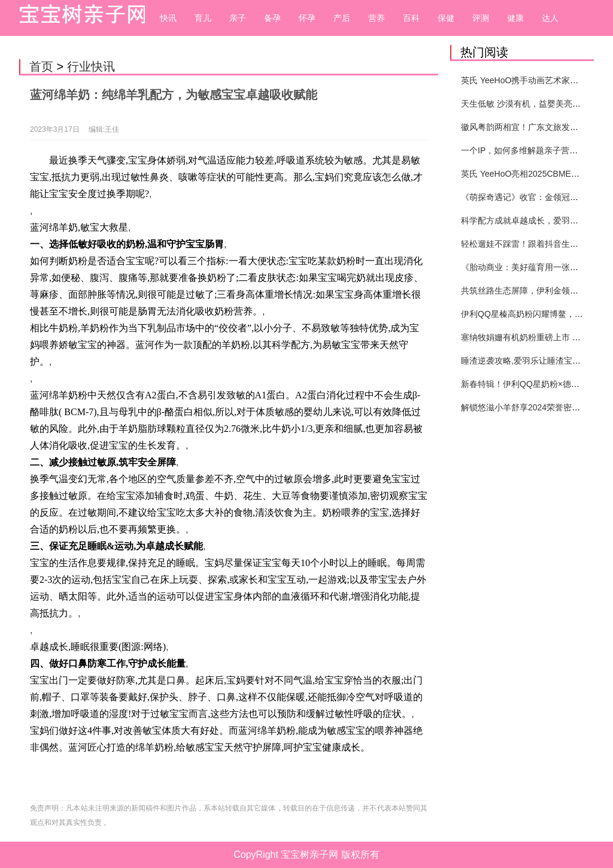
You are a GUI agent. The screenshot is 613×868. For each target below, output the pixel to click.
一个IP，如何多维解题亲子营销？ (524, 150)
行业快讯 (91, 66)
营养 (377, 18)
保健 (446, 18)
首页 (41, 66)
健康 (515, 18)
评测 (481, 18)
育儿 (203, 18)
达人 (550, 18)
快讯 (168, 18)
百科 (411, 18)
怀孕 (307, 18)
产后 (342, 18)
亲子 (238, 18)
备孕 (272, 18)
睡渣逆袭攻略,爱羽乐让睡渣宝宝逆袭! (530, 361)
